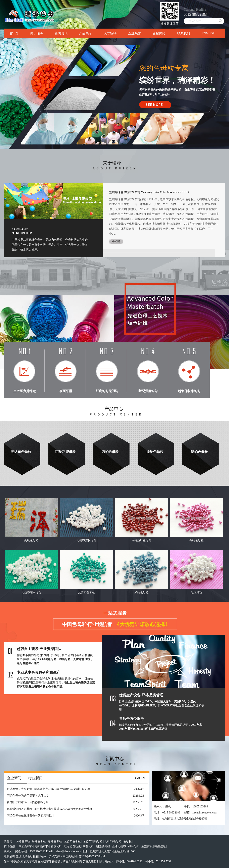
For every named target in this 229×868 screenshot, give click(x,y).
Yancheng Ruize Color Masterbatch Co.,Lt (165, 192)
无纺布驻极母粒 (86, 540)
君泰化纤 (57, 846)
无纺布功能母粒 (93, 841)
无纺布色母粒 (21, 452)
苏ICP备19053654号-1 (92, 856)
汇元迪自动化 (73, 846)
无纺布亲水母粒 (31, 592)
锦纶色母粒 (199, 452)
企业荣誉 (135, 33)
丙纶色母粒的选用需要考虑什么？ (28, 796)
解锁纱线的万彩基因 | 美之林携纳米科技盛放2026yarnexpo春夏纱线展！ (51, 809)
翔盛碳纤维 (103, 846)
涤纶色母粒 (155, 452)
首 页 (14, 33)
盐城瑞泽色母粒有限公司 (125, 192)
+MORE (140, 778)
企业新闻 (14, 778)
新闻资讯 (61, 33)
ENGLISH (209, 33)
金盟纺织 (147, 846)
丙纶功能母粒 (65, 452)
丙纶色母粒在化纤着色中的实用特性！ (31, 816)
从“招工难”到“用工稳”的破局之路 (28, 802)
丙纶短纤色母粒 (141, 540)
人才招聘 (110, 33)
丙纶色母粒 (110, 452)
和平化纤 (134, 846)
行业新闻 (35, 778)
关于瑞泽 (37, 33)
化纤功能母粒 (113, 841)
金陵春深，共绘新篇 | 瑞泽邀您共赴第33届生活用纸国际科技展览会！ (50, 789)
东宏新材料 (26, 846)
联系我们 (184, 33)
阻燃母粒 (196, 592)
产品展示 (86, 33)
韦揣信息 (161, 846)
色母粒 (128, 841)
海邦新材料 (42, 846)
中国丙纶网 (70, 856)
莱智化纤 (89, 846)
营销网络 (159, 33)
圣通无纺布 (119, 846)
